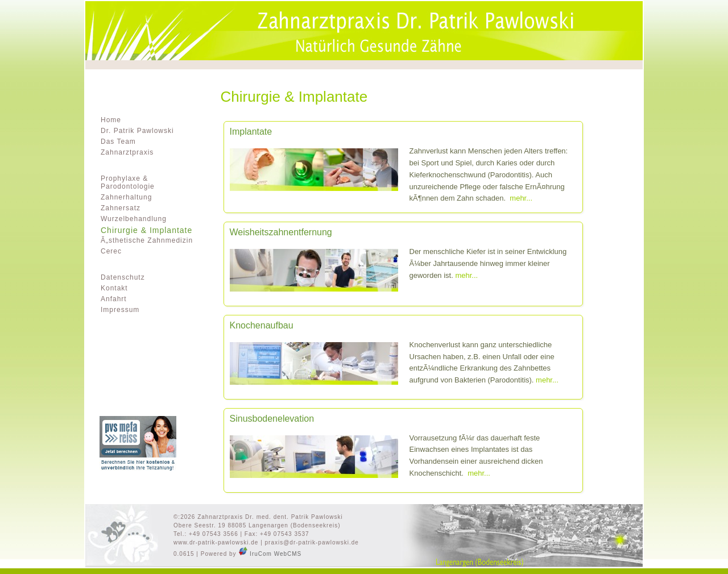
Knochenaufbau (262, 326)
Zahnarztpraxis (127, 152)
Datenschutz (123, 277)
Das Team (118, 142)
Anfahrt (114, 299)
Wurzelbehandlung (134, 219)
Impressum (120, 310)
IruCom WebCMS (270, 554)
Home (111, 120)
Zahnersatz (121, 208)
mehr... (521, 198)
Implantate (251, 132)
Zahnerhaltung (126, 197)
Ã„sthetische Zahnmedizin (147, 240)
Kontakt (114, 288)
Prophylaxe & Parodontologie (128, 182)
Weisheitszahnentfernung (281, 232)
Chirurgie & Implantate (146, 230)
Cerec (111, 251)
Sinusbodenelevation (272, 419)
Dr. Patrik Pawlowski (137, 131)
